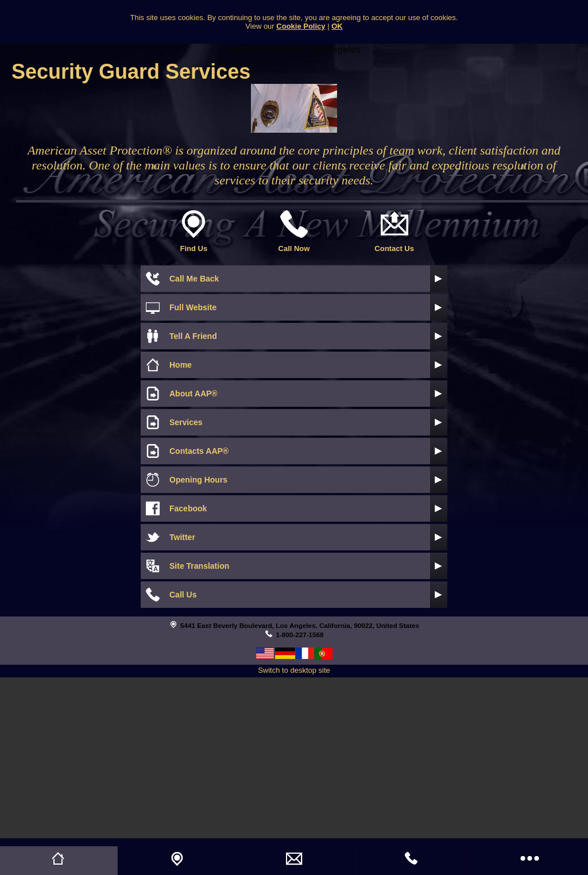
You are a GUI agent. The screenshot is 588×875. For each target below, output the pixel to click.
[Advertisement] (294, 758)
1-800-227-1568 (299, 635)
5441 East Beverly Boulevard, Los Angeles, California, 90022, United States (300, 625)
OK (337, 26)
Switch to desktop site (294, 670)
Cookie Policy (301, 26)
